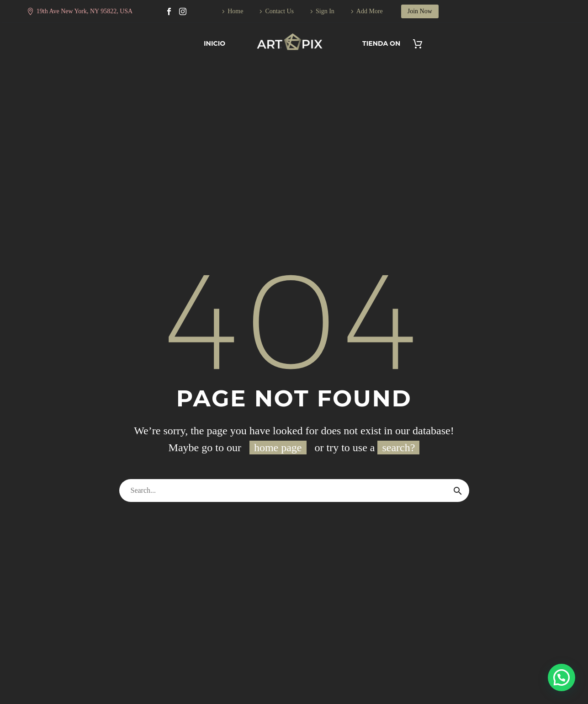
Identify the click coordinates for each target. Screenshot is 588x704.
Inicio (215, 43)
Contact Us (279, 11)
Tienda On (381, 43)
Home (235, 11)
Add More (370, 11)
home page (278, 448)
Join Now (420, 11)
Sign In (325, 11)
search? (398, 448)
